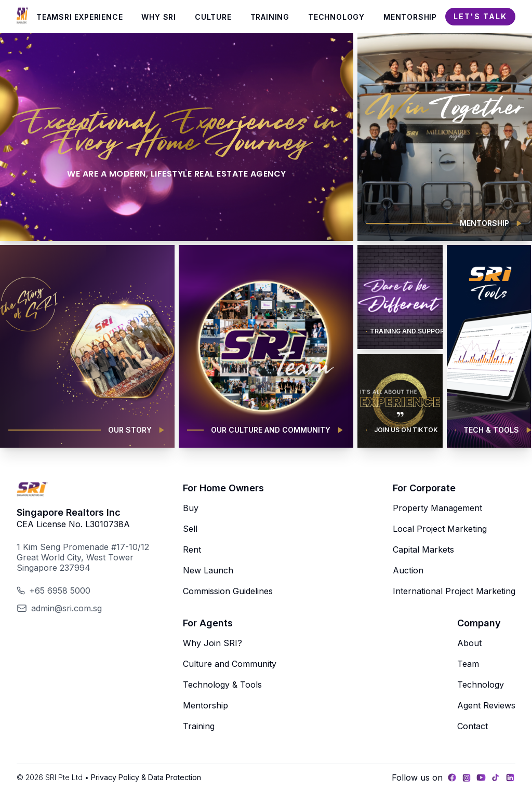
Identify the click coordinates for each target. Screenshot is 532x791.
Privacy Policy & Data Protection (146, 777)
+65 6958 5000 (60, 591)
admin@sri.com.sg (66, 608)
